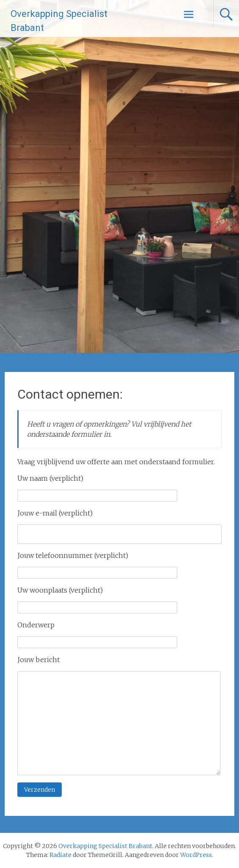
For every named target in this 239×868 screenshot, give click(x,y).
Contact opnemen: (70, 394)
